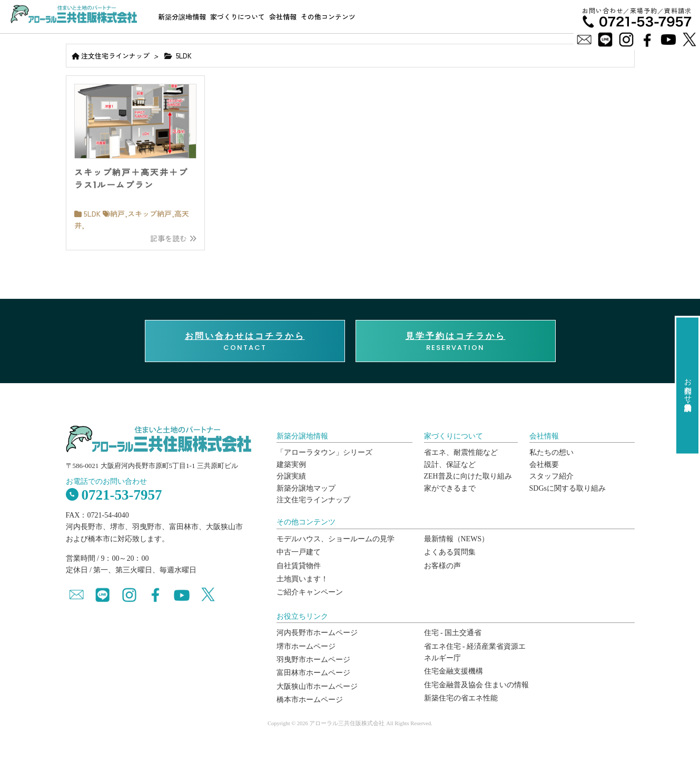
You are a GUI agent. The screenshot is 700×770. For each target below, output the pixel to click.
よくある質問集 (450, 552)
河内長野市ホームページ (317, 633)
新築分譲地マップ (306, 488)
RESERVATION (456, 342)
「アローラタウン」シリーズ (324, 452)
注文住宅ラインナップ (115, 56)
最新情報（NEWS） (457, 539)
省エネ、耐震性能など (461, 452)
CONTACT (245, 342)
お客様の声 (442, 566)
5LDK (92, 213)
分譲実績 (291, 476)
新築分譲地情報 (182, 17)
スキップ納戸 (150, 213)
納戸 (117, 213)
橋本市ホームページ (310, 700)
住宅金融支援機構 (453, 671)
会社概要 (544, 465)
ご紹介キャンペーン (310, 592)
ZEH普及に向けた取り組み (468, 476)
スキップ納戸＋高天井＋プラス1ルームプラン (131, 179)
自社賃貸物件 (299, 566)
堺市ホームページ (306, 646)
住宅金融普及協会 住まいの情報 (477, 685)
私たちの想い (551, 452)
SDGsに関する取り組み (568, 488)
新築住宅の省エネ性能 (461, 698)
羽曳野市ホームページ (313, 660)
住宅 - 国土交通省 (453, 633)
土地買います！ (302, 579)
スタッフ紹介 (551, 476)
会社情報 (283, 17)
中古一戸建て (299, 552)
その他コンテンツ (328, 17)
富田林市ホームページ (313, 673)
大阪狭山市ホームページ (317, 686)
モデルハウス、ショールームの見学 (336, 539)
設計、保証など (450, 465)
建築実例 (291, 465)
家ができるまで (450, 488)
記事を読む (173, 238)
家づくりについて (238, 17)
